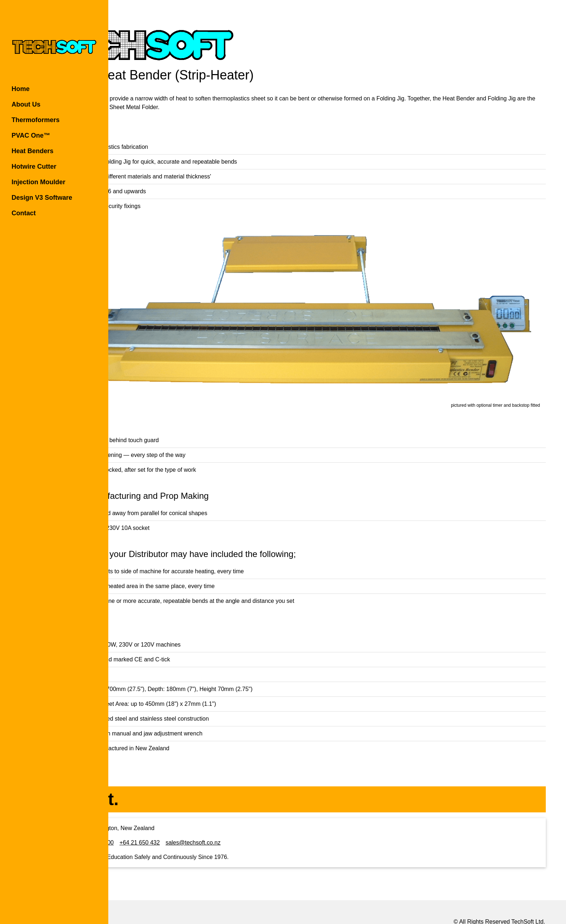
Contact (24, 213)
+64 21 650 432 (219, 814)
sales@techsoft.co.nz (272, 814)
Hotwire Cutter (34, 167)
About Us (26, 104)
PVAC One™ (31, 135)
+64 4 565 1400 (173, 814)
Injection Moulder (38, 182)
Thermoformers (36, 120)
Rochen (509, 902)
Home (21, 89)
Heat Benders (32, 151)
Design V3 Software (42, 198)
